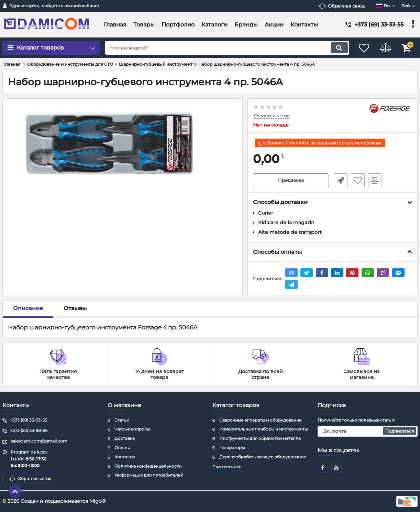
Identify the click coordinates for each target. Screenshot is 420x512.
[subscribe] (368, 432)
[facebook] (323, 468)
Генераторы (232, 448)
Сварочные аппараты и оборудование (260, 420)
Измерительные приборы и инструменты (263, 429)
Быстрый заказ (339, 181)
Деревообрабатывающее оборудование (263, 457)
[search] (223, 48)
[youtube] (336, 468)
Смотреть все (227, 467)
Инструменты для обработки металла (260, 439)
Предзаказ (291, 181)
